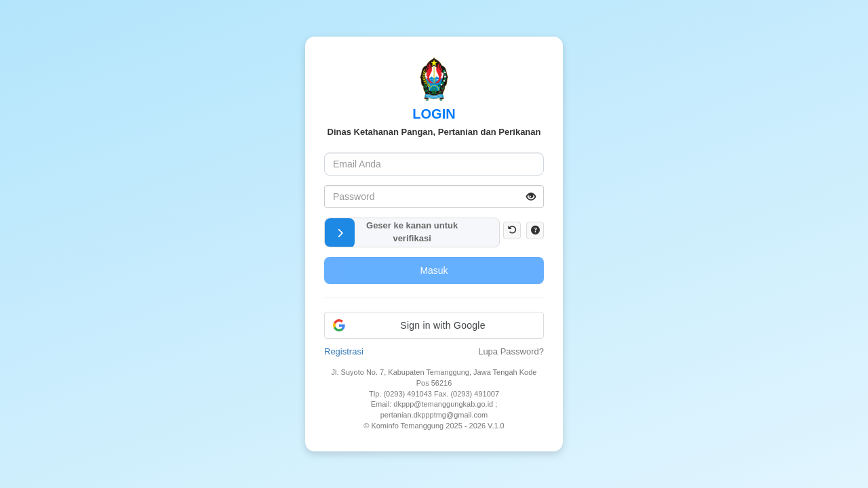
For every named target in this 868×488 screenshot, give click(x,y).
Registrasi (344, 351)
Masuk (434, 270)
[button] (340, 233)
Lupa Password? (511, 351)
